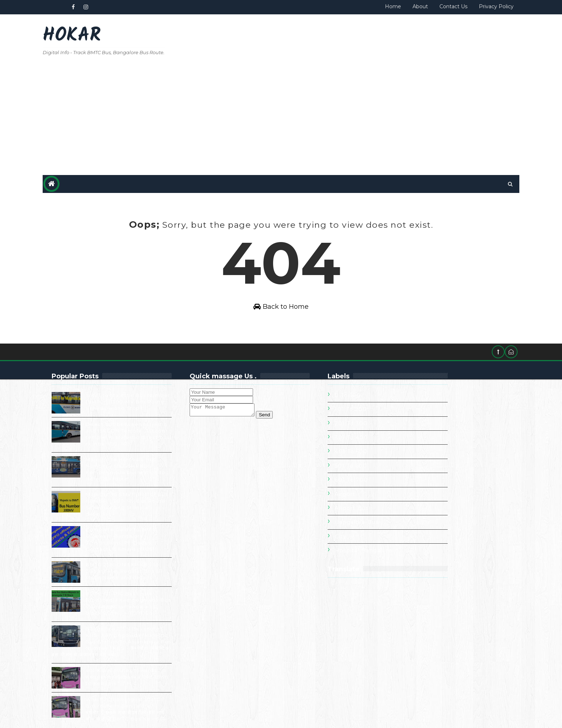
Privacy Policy (468, 6)
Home (364, 6)
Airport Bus (380, 498)
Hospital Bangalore (392, 540)
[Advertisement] (360, 76)
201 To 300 (379, 413)
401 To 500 (379, 442)
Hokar (100, 36)
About (392, 6)
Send (300, 407)
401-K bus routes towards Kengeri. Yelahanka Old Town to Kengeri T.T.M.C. (156, 667)
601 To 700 (380, 470)
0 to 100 (376, 385)
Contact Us (425, 6)
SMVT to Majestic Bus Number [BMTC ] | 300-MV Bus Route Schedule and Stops (157, 392)
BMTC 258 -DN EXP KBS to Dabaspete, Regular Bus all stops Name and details (153, 561)
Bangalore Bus (385, 512)
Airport (373, 484)
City (369, 526)
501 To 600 (379, 456)
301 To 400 (380, 427)
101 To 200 (379, 400)
